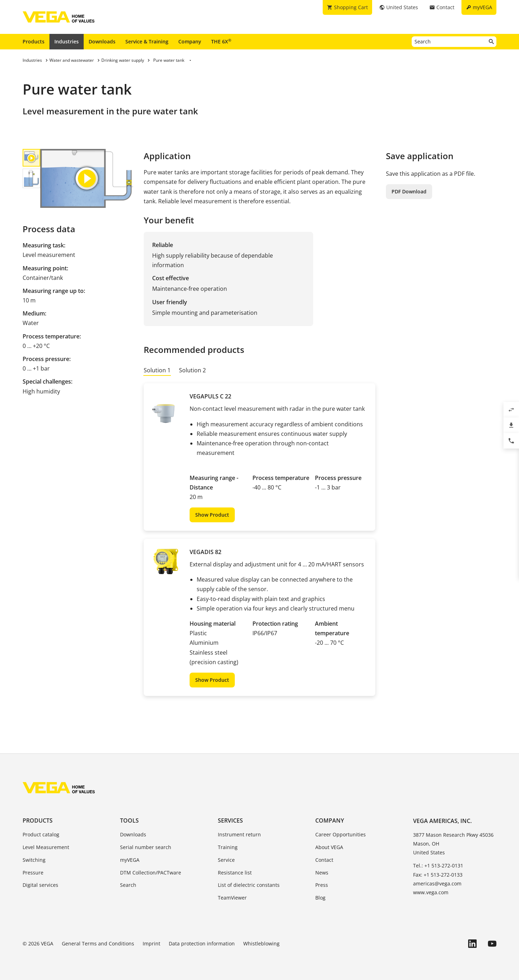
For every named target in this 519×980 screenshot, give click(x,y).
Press (322, 885)
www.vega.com (431, 892)
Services (230, 820)
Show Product (212, 515)
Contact (324, 860)
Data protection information (202, 943)
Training (228, 847)
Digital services (40, 885)
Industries (67, 41)
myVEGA (130, 860)
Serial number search (146, 847)
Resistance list (235, 873)
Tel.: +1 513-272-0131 (438, 865)
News (322, 873)
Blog (320, 898)
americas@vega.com (437, 883)
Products (34, 41)
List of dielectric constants (249, 885)
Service (226, 860)
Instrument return (239, 834)
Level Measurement (46, 847)
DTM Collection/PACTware (151, 873)
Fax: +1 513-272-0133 (438, 875)
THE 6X (221, 41)
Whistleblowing (261, 943)
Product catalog (41, 834)
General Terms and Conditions (98, 943)
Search (128, 885)
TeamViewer (232, 898)
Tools (129, 820)
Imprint (151, 943)
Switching (34, 860)
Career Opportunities (341, 834)
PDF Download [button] (409, 191)
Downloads (102, 41)
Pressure (33, 873)
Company (190, 41)
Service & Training (147, 41)
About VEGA (329, 847)
